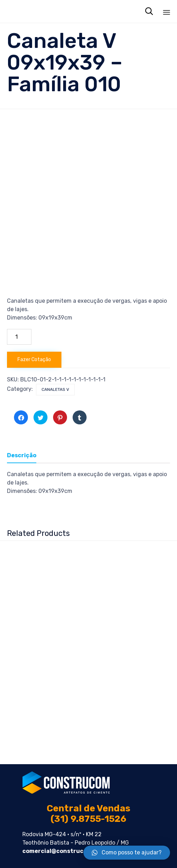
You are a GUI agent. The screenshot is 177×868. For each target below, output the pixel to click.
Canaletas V (55, 389)
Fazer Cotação (34, 360)
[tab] (25, 456)
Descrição (22, 455)
